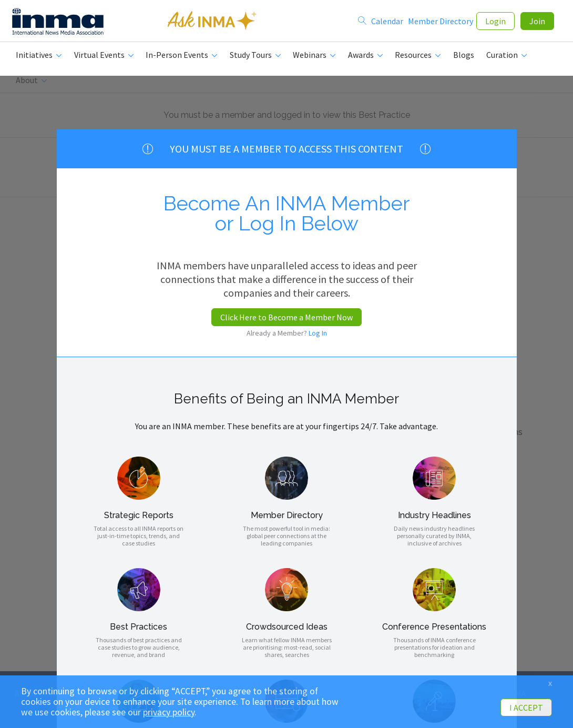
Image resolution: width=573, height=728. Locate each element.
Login (495, 22)
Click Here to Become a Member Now (286, 317)
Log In (318, 333)
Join (537, 22)
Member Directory (441, 22)
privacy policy (169, 712)
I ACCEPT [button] (526, 707)
